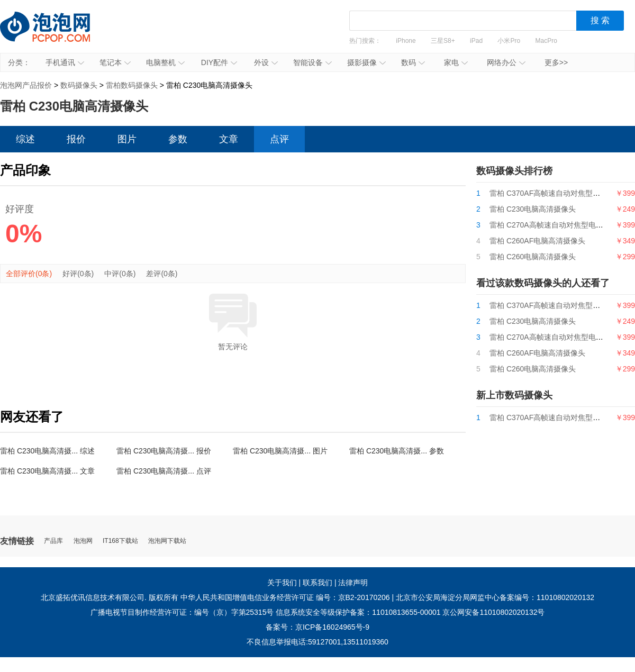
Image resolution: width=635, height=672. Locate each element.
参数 (178, 139)
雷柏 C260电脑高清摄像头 (533, 257)
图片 (127, 139)
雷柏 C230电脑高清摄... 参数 (397, 451)
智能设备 (312, 62)
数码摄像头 (79, 85)
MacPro (546, 41)
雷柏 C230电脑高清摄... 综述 (47, 451)
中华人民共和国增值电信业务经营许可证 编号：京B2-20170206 (285, 597)
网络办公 (506, 62)
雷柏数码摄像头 (132, 85)
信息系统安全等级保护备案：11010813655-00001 (358, 612)
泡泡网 (83, 541)
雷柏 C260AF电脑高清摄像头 (537, 241)
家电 (456, 62)
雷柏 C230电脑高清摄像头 (533, 209)
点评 (279, 139)
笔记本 (115, 62)
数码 (413, 62)
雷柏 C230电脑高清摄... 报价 (164, 451)
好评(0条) (78, 274)
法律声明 (353, 583)
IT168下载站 (120, 541)
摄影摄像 (366, 62)
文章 (229, 139)
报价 (76, 139)
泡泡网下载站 (167, 541)
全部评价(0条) (29, 274)
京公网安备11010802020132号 (493, 612)
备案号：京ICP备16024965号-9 (317, 627)
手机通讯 (65, 62)
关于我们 (282, 583)
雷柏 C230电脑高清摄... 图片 (280, 451)
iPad (476, 41)
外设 (266, 62)
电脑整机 (165, 62)
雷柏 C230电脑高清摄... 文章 (47, 471)
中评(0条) (120, 274)
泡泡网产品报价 (56, 34)
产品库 (53, 541)
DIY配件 (219, 62)
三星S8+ (443, 41)
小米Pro (509, 41)
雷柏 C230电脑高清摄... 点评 (164, 471)
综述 (25, 139)
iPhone (406, 41)
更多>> (556, 62)
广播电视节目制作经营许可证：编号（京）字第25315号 (182, 612)
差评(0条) (162, 274)
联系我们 (317, 583)
